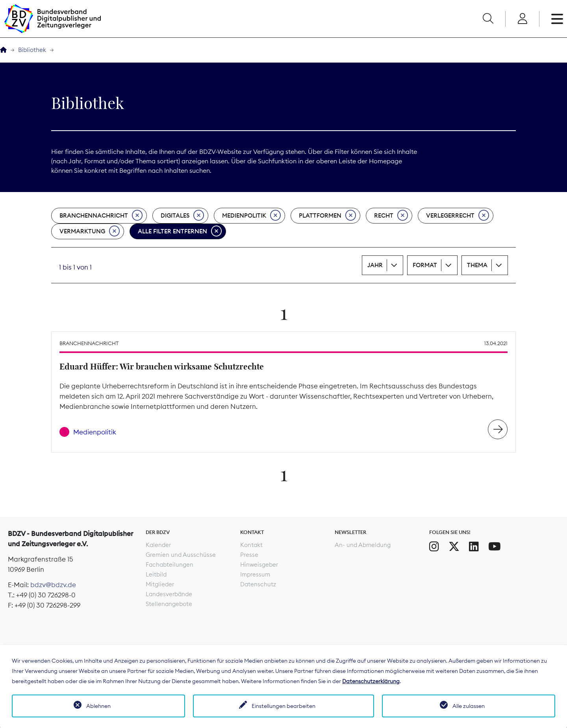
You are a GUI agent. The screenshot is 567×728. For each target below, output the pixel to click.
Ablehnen (98, 706)
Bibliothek (32, 50)
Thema (477, 265)
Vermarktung (90, 231)
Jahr (375, 265)
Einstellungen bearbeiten (283, 706)
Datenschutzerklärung (371, 681)
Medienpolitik (251, 216)
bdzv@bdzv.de (53, 585)
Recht (391, 216)
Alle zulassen (469, 706)
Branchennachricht (101, 216)
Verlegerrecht (458, 216)
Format (425, 265)
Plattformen (327, 216)
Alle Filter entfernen (180, 231)
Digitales (182, 216)
